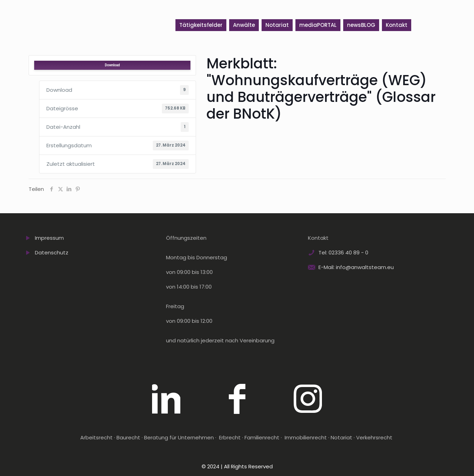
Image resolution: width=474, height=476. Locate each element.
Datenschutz (52, 252)
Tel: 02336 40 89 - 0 (343, 252)
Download (112, 65)
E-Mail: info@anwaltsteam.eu (356, 267)
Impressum (49, 238)
